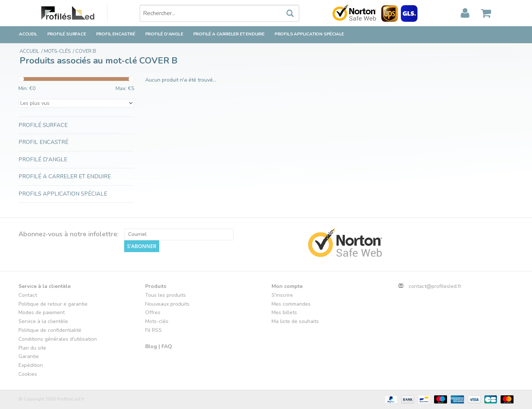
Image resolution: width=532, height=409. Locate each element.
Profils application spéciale (309, 34)
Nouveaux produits (167, 304)
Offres (153, 312)
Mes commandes (291, 304)
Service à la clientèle (43, 321)
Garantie (29, 356)
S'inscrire (282, 295)
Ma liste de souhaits (295, 321)
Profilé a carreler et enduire (229, 34)
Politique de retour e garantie (53, 304)
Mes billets (284, 312)
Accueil (28, 34)
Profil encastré (116, 34)
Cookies (28, 374)
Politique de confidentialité (50, 330)
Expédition (31, 365)
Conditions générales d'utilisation (58, 339)
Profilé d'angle (164, 34)
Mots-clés (157, 321)
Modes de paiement (42, 312)
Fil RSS (154, 330)
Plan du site (32, 348)
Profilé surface (67, 34)
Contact (28, 295)
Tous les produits (166, 295)
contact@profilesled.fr (435, 286)
